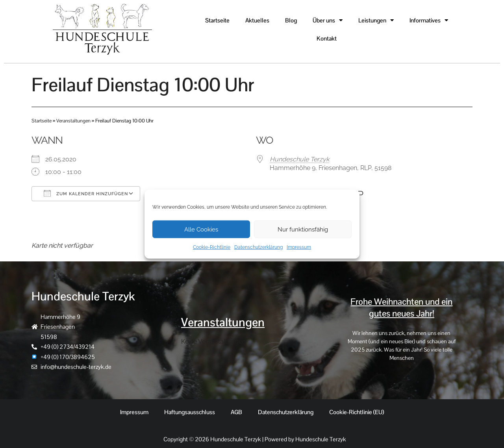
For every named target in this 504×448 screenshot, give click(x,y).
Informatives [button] (429, 20)
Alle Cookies (201, 229)
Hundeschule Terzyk (299, 159)
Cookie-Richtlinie (212, 247)
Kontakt (327, 38)
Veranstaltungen (73, 121)
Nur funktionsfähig (303, 229)
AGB (236, 412)
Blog (291, 20)
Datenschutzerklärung (258, 247)
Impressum (299, 247)
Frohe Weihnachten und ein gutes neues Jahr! (402, 307)
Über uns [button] (328, 20)
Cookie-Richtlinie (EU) (357, 412)
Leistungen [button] (376, 20)
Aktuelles (257, 20)
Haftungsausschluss (190, 412)
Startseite (217, 20)
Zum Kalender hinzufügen (86, 193)
